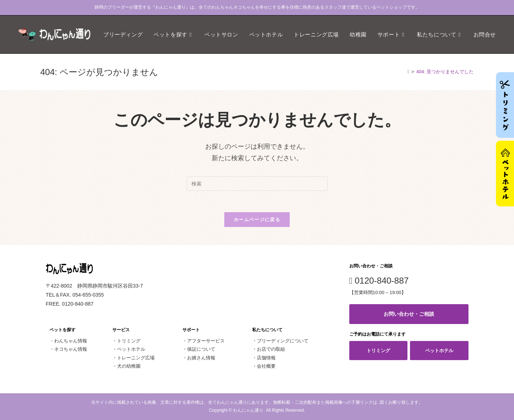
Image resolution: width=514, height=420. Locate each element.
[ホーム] (408, 72)
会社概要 (266, 366)
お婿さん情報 (201, 358)
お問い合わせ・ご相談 (409, 314)
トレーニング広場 (136, 358)
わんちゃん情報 (71, 341)
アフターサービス (206, 341)
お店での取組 (271, 349)
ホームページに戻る (257, 220)
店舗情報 (266, 358)
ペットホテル (131, 349)
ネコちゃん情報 (71, 349)
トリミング (129, 341)
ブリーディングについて (283, 341)
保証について (201, 349)
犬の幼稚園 (129, 366)
